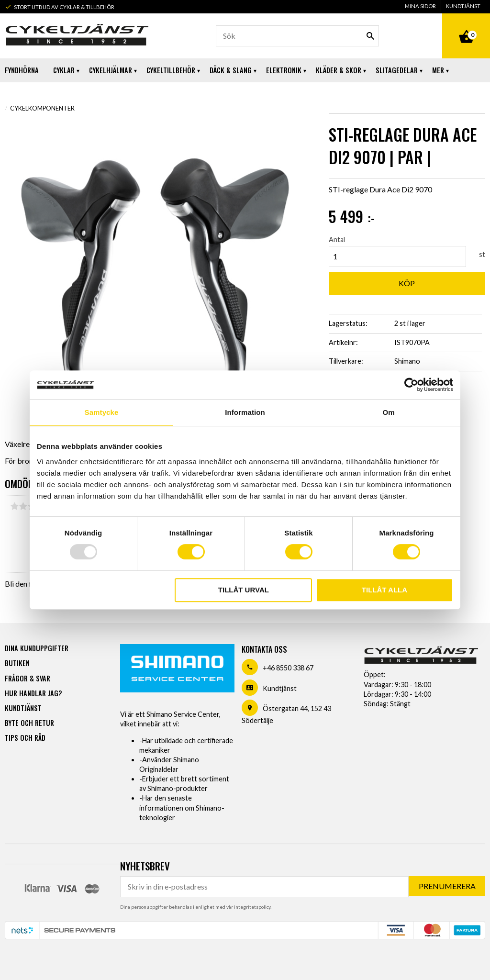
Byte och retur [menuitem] (29, 723)
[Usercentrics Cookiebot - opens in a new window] (411, 385)
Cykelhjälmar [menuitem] (111, 70)
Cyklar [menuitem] (64, 70)
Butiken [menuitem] (17, 663)
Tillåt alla (384, 590)
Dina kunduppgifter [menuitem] (37, 648)
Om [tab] (388, 412)
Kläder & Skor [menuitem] (339, 70)
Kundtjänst (280, 688)
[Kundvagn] (466, 26)
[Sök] (370, 36)
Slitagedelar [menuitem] (397, 70)
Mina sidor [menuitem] (420, 6)
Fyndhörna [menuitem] (22, 70)
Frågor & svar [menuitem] (28, 678)
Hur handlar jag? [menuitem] (33, 693)
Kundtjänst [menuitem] (463, 6)
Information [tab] (245, 412)
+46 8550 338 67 (288, 668)
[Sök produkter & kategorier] (297, 36)
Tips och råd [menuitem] (25, 738)
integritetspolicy (252, 907)
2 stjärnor (23, 506)
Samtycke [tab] (102, 412)
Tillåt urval (244, 590)
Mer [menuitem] (438, 70)
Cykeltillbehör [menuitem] (171, 70)
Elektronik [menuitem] (284, 70)
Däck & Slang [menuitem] (231, 70)
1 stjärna (14, 506)
